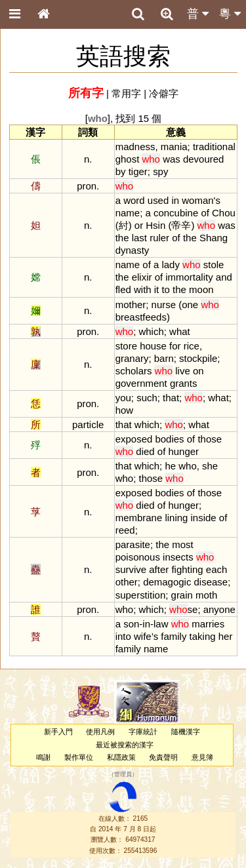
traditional (214, 147)
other (127, 582)
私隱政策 (121, 757)
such (147, 398)
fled (123, 289)
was (172, 159)
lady (170, 265)
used (158, 200)
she (210, 466)
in (175, 200)
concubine (176, 213)
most (182, 544)
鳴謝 (43, 757)
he (170, 466)
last (139, 238)
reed (125, 530)
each (216, 569)
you (123, 398)
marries (208, 624)
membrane (139, 518)
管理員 (123, 775)
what (180, 331)
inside (204, 518)
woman (197, 200)
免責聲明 (163, 757)
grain (182, 595)
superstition (141, 595)
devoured (203, 159)
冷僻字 (164, 93)
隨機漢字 (186, 732)
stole (214, 265)
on (198, 371)
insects (178, 557)
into (123, 636)
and (224, 277)
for (175, 346)
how (124, 410)
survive (131, 569)
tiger (138, 171)
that (171, 398)
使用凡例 (100, 732)
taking (203, 636)
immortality (189, 277)
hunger (183, 451)
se (183, 609)
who (187, 466)
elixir (142, 277)
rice (192, 346)
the (122, 238)
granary (132, 358)
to (165, 289)
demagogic (167, 582)
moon (201, 289)
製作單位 (79, 757)
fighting (187, 569)
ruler (159, 238)
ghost (128, 159)
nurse (164, 305)
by (121, 171)
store (126, 346)
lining (176, 518)
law (161, 624)
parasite (133, 544)
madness (135, 147)
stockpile (198, 358)
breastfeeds (141, 317)
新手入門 (58, 732)
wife (143, 636)
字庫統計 (143, 732)
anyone (219, 609)
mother (131, 305)
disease (211, 582)
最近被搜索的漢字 (125, 745)
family (174, 636)
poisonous (138, 557)
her (226, 636)
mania (174, 147)
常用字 (126, 93)
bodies (169, 439)
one (190, 305)
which (151, 331)
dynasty (133, 250)
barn (164, 358)
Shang (214, 238)
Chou (224, 213)
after (159, 569)
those (210, 439)
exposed (134, 439)
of (205, 213)
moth (206, 595)
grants (184, 383)
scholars (134, 371)
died (145, 451)
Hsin (155, 225)
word (134, 200)
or (139, 225)
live (182, 371)
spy (160, 171)
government (141, 383)
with (143, 289)
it (156, 289)
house (153, 346)
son (131, 624)
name (128, 213)
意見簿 (202, 757)
